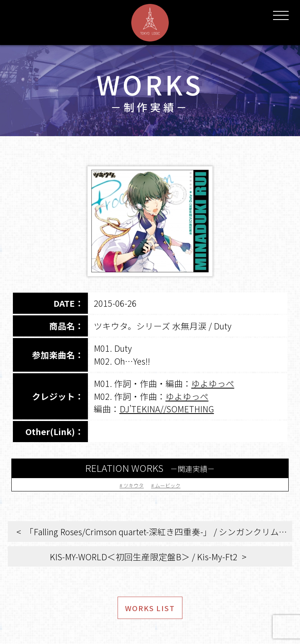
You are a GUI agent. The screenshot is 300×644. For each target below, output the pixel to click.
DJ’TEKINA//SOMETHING (167, 409)
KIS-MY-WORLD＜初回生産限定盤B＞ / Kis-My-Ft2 (144, 557)
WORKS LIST (150, 613)
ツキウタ (128, 484)
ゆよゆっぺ (213, 383)
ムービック (174, 484)
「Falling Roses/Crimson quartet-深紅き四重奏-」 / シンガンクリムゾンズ (159, 532)
